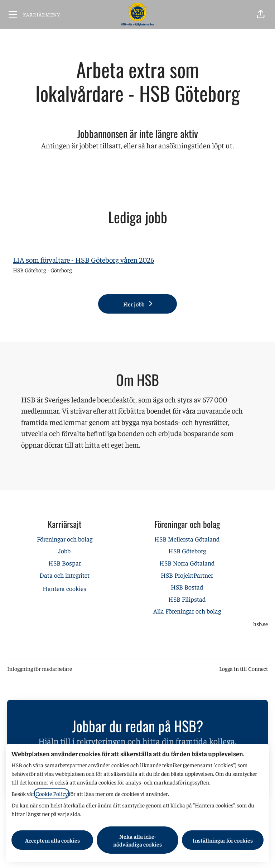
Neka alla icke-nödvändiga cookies (137, 840)
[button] (261, 14)
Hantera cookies (64, 588)
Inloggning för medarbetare (40, 668)
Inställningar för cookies (223, 840)
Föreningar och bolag (65, 539)
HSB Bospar (65, 563)
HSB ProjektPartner (187, 575)
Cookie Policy (52, 793)
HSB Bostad (187, 587)
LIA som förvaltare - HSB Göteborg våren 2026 (84, 260)
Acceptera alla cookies (52, 840)
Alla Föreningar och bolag (187, 611)
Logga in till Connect (243, 668)
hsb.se (260, 624)
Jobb (64, 551)
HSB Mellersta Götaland (187, 539)
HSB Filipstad (187, 599)
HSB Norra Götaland (187, 563)
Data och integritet (64, 575)
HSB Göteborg (187, 551)
